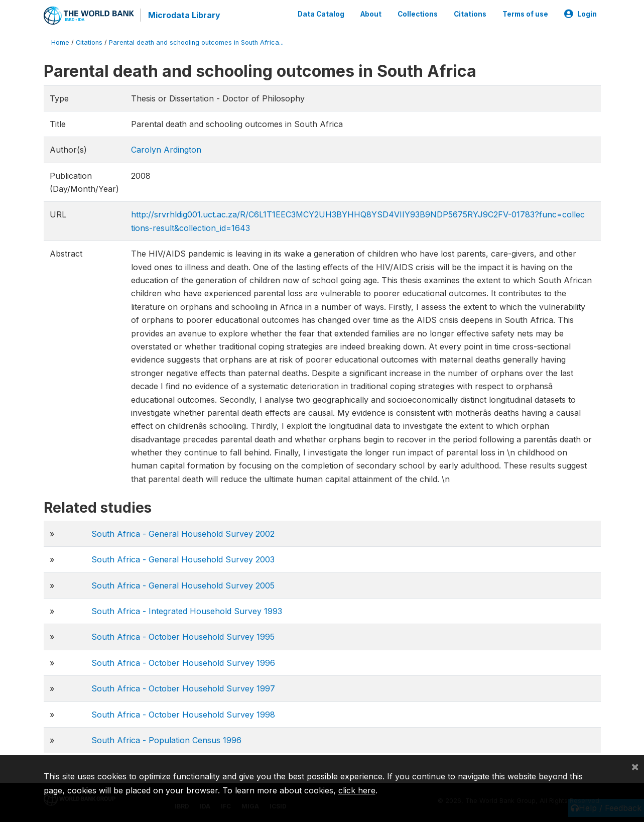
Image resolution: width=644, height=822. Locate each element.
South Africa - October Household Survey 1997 (183, 688)
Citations (470, 14)
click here (357, 790)
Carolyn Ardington (166, 150)
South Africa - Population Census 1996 (166, 740)
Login (581, 14)
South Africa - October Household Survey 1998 (183, 715)
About (371, 14)
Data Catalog (321, 14)
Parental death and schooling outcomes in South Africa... (196, 42)
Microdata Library (184, 15)
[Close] (635, 766)
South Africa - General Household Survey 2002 (183, 534)
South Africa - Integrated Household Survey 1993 (187, 611)
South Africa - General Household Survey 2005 (183, 585)
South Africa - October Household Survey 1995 (183, 637)
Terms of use (525, 14)
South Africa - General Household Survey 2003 (183, 559)
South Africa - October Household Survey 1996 (183, 663)
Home (60, 42)
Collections (418, 14)
